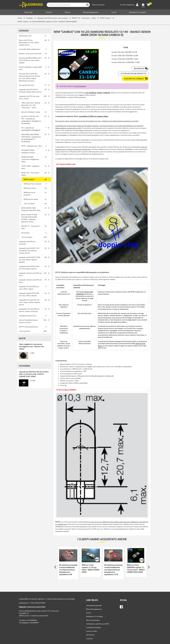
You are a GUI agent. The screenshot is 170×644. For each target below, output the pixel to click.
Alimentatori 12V (25, 36)
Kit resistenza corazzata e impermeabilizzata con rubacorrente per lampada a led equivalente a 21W (113, 570)
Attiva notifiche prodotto (133, 74)
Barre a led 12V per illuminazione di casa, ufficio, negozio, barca (29, 42)
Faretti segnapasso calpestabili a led (30, 68)
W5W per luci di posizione (29, 194)
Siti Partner (90, 635)
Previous (55, 567)
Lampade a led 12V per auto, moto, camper (52, 18)
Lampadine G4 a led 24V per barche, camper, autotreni (29, 310)
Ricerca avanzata (98, 5)
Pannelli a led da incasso (28, 316)
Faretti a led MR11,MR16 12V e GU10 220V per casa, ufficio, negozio (30, 60)
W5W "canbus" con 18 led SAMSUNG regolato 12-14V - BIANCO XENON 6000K (47, 21)
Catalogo (29, 18)
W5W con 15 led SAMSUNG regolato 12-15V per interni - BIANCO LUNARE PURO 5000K (136, 569)
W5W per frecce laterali (32, 184)
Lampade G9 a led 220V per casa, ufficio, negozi (29, 288)
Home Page (28, 12)
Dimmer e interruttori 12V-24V (30, 54)
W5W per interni (30, 188)
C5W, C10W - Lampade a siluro (30, 167)
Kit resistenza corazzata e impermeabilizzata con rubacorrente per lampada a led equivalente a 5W (68, 570)
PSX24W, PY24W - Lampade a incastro (28, 151)
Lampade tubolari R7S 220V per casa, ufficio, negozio (29, 294)
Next (149, 567)
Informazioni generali (94, 605)
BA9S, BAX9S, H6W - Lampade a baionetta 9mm (31, 209)
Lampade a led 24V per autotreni (27, 243)
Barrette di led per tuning (31, 112)
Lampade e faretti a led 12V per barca (30, 274)
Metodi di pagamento (91, 12)
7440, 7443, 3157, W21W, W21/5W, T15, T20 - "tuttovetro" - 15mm (31, 105)
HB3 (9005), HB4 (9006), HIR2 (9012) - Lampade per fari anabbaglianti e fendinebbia (31, 138)
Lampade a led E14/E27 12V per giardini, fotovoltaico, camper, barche (29, 251)
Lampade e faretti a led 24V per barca (30, 281)
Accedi (123, 5)
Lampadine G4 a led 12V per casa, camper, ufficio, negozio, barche (30, 302)
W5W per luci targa (31, 199)
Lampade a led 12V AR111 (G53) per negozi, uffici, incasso (30, 91)
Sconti (114, 12)
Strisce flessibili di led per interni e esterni (28, 321)
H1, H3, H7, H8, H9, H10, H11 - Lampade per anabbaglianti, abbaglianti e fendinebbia (31, 120)
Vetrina (67, 12)
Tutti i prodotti (29, 204)
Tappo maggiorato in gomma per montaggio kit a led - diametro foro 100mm (32, 346)
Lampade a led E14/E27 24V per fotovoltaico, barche (29, 267)
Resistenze (25, 233)
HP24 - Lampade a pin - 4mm (32, 146)
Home (20, 18)
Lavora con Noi (92, 631)
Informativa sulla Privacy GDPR (98, 624)
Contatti (49, 12)
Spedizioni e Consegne (138, 12)
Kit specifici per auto (27, 85)
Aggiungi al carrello (136, 79)
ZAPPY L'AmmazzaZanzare (29, 327)
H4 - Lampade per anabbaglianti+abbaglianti (31, 129)
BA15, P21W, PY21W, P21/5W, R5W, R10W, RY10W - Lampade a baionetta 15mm (29, 218)
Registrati (131, 5)
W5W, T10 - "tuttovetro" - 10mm (84, 18)
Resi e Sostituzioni (93, 620)
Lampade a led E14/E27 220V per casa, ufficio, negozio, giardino (30, 260)
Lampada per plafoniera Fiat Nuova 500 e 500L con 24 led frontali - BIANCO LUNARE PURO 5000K (34, 374)
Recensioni (141, 69)
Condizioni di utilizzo (94, 627)
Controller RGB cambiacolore (30, 49)
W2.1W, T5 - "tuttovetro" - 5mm (31, 227)
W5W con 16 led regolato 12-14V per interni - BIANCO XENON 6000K (90, 569)
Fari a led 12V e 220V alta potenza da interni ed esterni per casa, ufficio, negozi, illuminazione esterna (30, 77)
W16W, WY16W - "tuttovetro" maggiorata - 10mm (31, 159)
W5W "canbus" (106, 18)
